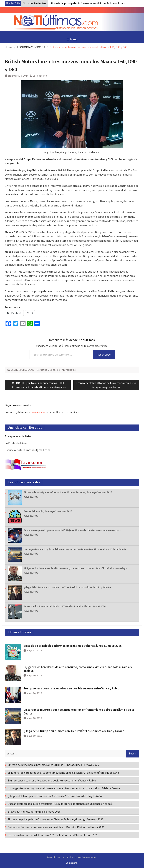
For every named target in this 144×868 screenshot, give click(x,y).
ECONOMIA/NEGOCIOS (23, 370)
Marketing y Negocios (48, 370)
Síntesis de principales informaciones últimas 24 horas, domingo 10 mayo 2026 (68, 492)
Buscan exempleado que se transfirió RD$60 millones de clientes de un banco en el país (72, 530)
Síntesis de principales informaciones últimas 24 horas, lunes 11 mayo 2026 (73, 646)
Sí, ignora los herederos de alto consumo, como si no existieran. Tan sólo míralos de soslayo (75, 568)
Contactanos (72, 863)
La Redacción (40, 76)
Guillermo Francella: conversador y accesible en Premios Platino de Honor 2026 (57, 827)
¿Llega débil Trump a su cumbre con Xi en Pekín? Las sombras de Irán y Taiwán (67, 587)
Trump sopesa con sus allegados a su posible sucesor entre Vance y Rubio (71, 688)
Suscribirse (104, 354)
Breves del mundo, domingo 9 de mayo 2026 (48, 511)
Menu (72, 39)
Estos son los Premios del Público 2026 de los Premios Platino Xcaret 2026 (65, 606)
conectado (39, 412)
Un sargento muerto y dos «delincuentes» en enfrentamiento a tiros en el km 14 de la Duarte (75, 549)
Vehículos (71, 370)
